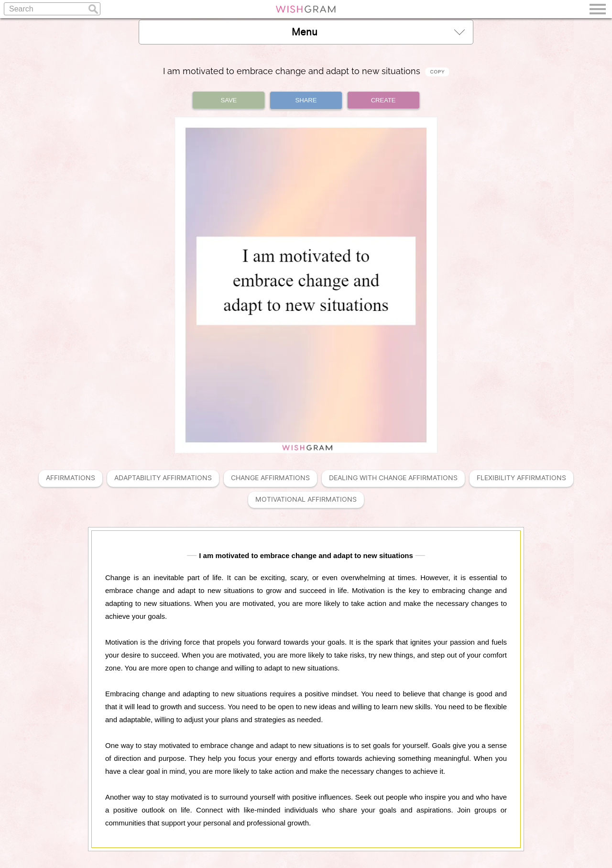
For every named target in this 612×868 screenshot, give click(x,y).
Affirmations (71, 478)
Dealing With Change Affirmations (393, 478)
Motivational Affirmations (306, 500)
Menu (378, 32)
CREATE (383, 100)
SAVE (229, 100)
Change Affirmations (270, 478)
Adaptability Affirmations (163, 478)
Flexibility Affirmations (521, 478)
